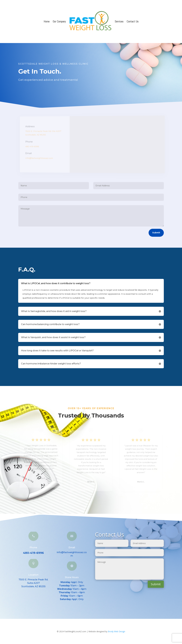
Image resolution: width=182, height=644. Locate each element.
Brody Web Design (117, 631)
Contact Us (133, 21)
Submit (156, 233)
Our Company (59, 21)
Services (119, 21)
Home (47, 21)
